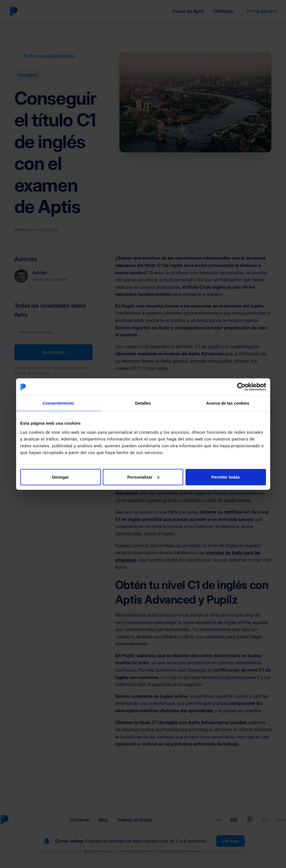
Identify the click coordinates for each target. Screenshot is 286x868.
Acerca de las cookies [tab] (228, 403)
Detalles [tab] (143, 403)
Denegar (60, 477)
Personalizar (143, 477)
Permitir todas (226, 477)
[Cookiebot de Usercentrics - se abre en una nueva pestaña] (241, 387)
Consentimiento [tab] (58, 403)
